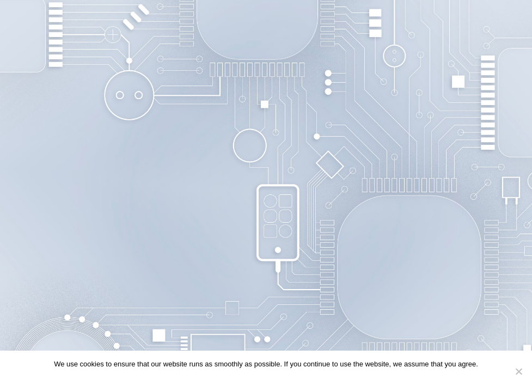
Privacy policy (286, 378)
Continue (244, 378)
